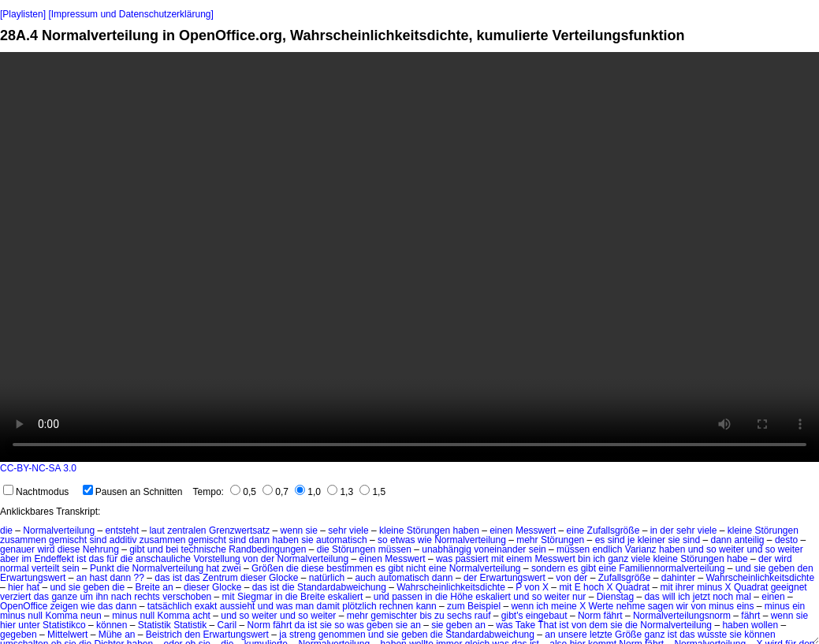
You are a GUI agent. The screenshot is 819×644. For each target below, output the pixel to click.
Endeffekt (54, 559)
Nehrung (101, 549)
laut (156, 530)
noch (723, 597)
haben (465, 530)
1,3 (340, 492)
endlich (607, 549)
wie (425, 540)
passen (407, 597)
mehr (527, 540)
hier (16, 587)
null (35, 616)
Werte (601, 606)
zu (439, 616)
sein (538, 549)
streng (302, 635)
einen (501, 530)
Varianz (641, 549)
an (82, 578)
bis (425, 616)
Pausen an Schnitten (133, 492)
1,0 (308, 492)
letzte (601, 635)
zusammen (23, 540)
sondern (548, 568)
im (26, 559)
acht (201, 616)
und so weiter (716, 549)
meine (564, 606)
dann (260, 540)
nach (121, 597)
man (305, 606)
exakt (206, 606)
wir (682, 606)
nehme (631, 606)
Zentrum (220, 578)
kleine (391, 530)
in (654, 530)
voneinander (500, 549)
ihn (102, 597)
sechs (459, 616)
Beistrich (164, 635)
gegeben (19, 635)
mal (744, 597)
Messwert (536, 530)
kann (426, 606)
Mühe (110, 635)
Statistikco (64, 625)
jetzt (702, 597)
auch (365, 578)
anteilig (750, 540)
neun (91, 616)
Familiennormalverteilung (672, 568)
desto (786, 540)
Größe (628, 635)
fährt (613, 616)
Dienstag (615, 597)
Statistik (154, 625)
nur (579, 597)
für (112, 559)
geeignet (789, 587)
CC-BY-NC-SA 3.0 (38, 468)
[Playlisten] (23, 14)
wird (46, 549)
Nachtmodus (36, 492)
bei (172, 549)
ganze (64, 597)
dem (599, 625)
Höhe (462, 597)
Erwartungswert (33, 578)
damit (328, 606)
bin (584, 559)
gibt (137, 549)
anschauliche (163, 559)
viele (359, 530)
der (666, 530)
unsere (573, 635)
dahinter (678, 578)
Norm (589, 616)
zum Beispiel (474, 606)
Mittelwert (67, 635)
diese (69, 549)
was (444, 559)
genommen (342, 635)
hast (98, 578)
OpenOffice (24, 606)
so (383, 540)
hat (213, 568)
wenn (292, 530)
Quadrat (633, 587)
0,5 (243, 492)
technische (204, 549)
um (86, 597)
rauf (483, 616)
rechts (147, 597)
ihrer (685, 587)
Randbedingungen (267, 549)
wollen (765, 625)
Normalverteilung (59, 530)
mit (497, 559)
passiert (472, 559)
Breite (148, 587)
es (600, 540)
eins (745, 606)
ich (599, 559)
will (669, 597)
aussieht (238, 606)
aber (9, 559)
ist (81, 559)
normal (15, 568)
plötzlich (359, 606)
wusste (712, 635)
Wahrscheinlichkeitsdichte (760, 578)
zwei (232, 568)
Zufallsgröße (614, 530)
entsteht (122, 530)
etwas (402, 540)
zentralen (186, 530)
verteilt (45, 568)
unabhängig (447, 549)
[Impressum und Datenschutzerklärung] (130, 14)
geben (782, 568)
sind (98, 540)
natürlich (327, 578)
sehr (337, 530)
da (300, 625)
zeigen (64, 606)
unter (29, 625)
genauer (17, 549)
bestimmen (350, 568)
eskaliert (346, 597)
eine (576, 530)
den (806, 568)
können (112, 625)
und (155, 549)
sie (312, 530)
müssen (395, 549)
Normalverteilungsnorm (682, 616)
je (631, 540)
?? (139, 578)
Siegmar (255, 597)
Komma (61, 616)
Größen (268, 568)
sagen (661, 606)
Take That (536, 625)
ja (283, 635)
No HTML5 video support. (409, 257)
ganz (618, 559)
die (6, 530)
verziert (15, 597)
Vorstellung (216, 559)
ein (799, 606)
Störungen (428, 530)
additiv (123, 540)
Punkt (102, 568)
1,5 (372, 492)
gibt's (512, 616)
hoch (594, 587)
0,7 (275, 492)
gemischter (394, 616)
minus (709, 587)
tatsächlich (170, 606)
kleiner (651, 540)
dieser (253, 578)
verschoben (187, 597)
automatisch (342, 540)
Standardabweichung (342, 587)
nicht (416, 568)
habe (737, 559)
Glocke (283, 578)
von (250, 559)
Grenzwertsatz (239, 530)
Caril (227, 625)
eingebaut (547, 616)
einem (519, 559)
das (97, 559)
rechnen (396, 606)
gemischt (68, 540)
